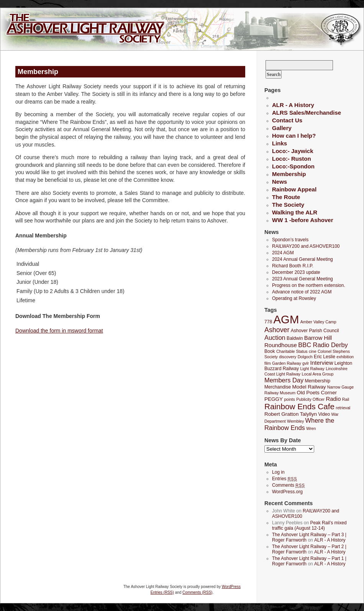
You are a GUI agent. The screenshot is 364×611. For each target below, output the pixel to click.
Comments (289, 485)
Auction (275, 338)
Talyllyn (308, 414)
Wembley (295, 421)
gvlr (306, 363)
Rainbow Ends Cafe (299, 406)
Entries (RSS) (162, 592)
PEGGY (274, 399)
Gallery (282, 128)
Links (280, 143)
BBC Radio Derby (323, 345)
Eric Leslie (325, 357)
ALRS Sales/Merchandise (307, 113)
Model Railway (309, 387)
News (280, 182)
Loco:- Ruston (292, 159)
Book (270, 351)
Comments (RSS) (197, 592)
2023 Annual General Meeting (303, 279)
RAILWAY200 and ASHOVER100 (306, 246)
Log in (278, 472)
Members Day (284, 380)
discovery (288, 357)
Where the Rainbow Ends (299, 424)
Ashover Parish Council (315, 331)
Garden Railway (287, 363)
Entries (284, 479)
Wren (311, 428)
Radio (333, 399)
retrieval (343, 408)
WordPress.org (287, 492)
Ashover (277, 330)
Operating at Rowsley (294, 298)
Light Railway (312, 369)
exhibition (345, 357)
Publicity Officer (310, 399)
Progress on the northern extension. (309, 285)
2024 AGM (283, 253)
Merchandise (278, 387)
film (268, 363)
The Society (288, 205)
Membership (289, 174)
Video (324, 414)
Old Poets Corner (316, 393)
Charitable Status (292, 351)
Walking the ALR (295, 212)
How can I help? (294, 136)
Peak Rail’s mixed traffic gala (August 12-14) (309, 525)
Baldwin (295, 338)
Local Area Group (318, 374)
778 (268, 322)
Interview (322, 363)
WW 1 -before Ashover (303, 220)
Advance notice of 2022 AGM (302, 292)
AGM (286, 319)
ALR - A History (293, 105)
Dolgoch (305, 357)
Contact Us (287, 120)
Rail (346, 399)
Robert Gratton (281, 414)
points (289, 399)
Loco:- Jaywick (293, 151)
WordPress (231, 587)
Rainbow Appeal (294, 189)
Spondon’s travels (290, 240)
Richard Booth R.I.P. (293, 266)
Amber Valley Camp (318, 322)
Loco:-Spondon (293, 166)
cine (313, 351)
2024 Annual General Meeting (303, 259)
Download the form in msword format (59, 331)
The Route (286, 197)
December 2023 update (296, 272)
